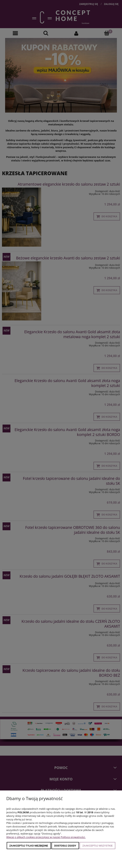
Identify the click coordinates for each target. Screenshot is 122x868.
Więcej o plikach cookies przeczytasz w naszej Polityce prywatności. (46, 837)
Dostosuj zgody (65, 846)
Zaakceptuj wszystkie (97, 846)
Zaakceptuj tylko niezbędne (29, 846)
